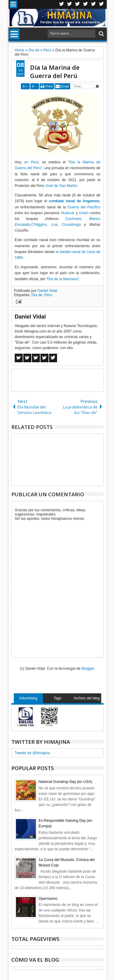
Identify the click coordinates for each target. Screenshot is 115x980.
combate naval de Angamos (74, 201)
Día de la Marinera (62, 279)
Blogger (88, 669)
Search (101, 34)
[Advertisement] (63, 380)
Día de (37, 295)
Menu (13, 4)
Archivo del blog (87, 698)
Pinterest (102, 4)
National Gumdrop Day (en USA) (65, 782)
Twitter (62, 4)
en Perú (31, 162)
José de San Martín (61, 186)
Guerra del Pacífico (84, 207)
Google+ (78, 4)
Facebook (70, 4)
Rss (86, 4)
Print (49, 86)
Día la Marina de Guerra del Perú (55, 72)
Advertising (28, 698)
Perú (48, 295)
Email (65, 86)
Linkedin (94, 4)
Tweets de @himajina (32, 753)
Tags (57, 698)
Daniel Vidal (47, 291)
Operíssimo (48, 899)
